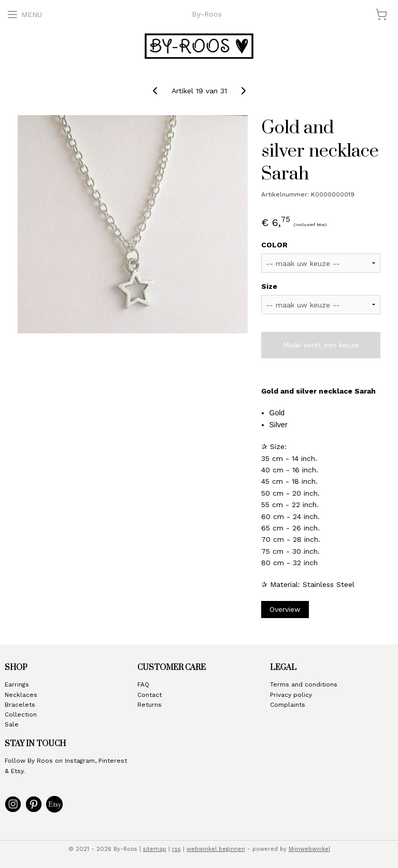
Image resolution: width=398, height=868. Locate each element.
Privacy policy (291, 695)
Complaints (288, 705)
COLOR (274, 245)
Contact (150, 695)
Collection (21, 715)
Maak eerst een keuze (321, 345)
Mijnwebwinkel (309, 849)
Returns (150, 705)
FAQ (143, 684)
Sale (12, 724)
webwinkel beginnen (216, 849)
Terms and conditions (304, 684)
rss (176, 849)
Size (269, 286)
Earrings (17, 684)
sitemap (155, 849)
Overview (285, 609)
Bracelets (20, 705)
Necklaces (21, 695)
